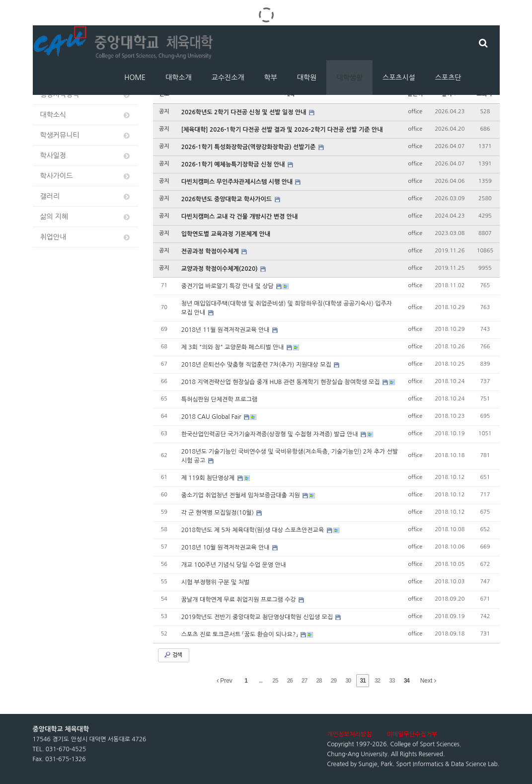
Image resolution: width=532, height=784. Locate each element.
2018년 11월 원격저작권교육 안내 (226, 330)
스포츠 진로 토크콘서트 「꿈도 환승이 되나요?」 (240, 634)
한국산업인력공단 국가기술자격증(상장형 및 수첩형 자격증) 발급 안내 (270, 434)
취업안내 (86, 237)
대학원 (307, 78)
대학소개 (179, 78)
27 (304, 681)
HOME (135, 78)
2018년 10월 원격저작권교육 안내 (226, 548)
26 (290, 681)
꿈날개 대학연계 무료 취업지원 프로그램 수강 (239, 600)
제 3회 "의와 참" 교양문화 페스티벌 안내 (233, 347)
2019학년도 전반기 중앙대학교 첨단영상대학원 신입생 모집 (258, 617)
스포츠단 (448, 78)
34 (407, 681)
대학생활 (349, 78)
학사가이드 (86, 176)
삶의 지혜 (86, 217)
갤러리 (86, 196)
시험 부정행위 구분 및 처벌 (216, 582)
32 (377, 681)
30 (348, 681)
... (261, 681)
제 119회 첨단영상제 (209, 478)
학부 (271, 78)
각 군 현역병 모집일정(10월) (219, 513)
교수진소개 (228, 78)
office (416, 112)
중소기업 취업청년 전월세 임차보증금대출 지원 (241, 495)
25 (275, 681)
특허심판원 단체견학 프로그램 (219, 399)
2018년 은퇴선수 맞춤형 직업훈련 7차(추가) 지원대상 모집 (257, 365)
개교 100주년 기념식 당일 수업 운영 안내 (234, 565)
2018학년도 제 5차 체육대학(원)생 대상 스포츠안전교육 (254, 530)
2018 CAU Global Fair (212, 417)
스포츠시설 (399, 78)
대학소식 (86, 115)
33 (392, 681)
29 (334, 681)
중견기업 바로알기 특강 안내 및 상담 (228, 286)
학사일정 (86, 156)
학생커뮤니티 (86, 135)
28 (319, 681)
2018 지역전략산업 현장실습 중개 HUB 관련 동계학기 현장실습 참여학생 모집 (281, 382)
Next (428, 681)
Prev (225, 681)
